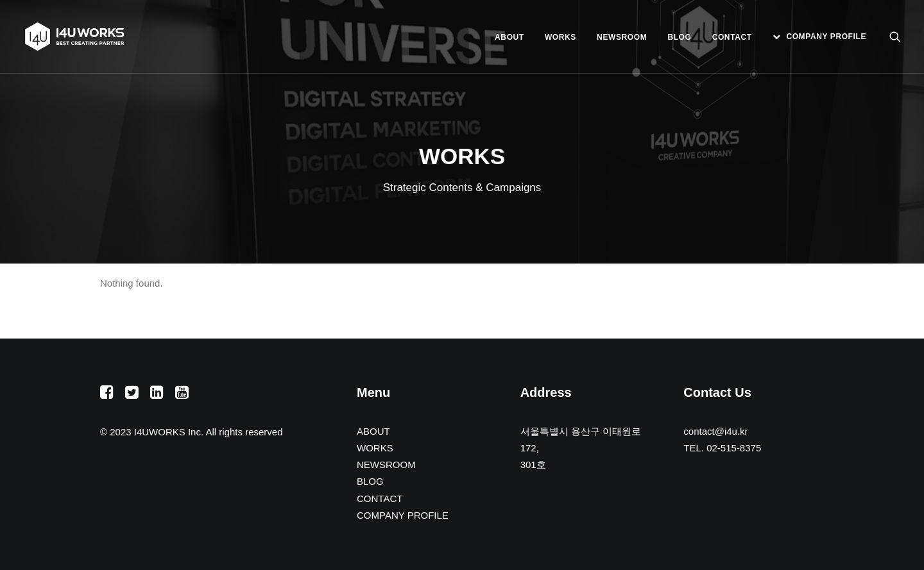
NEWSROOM (622, 37)
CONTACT (732, 37)
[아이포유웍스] (74, 37)
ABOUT (509, 37)
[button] (895, 37)
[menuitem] (509, 37)
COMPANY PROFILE (826, 37)
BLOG (679, 37)
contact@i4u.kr (715, 431)
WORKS (560, 37)
